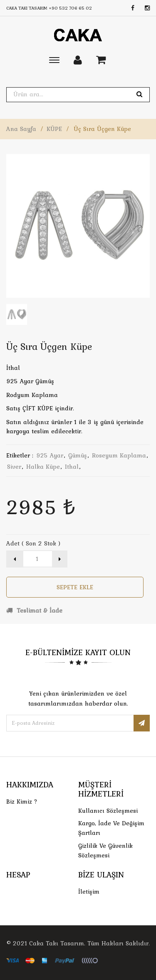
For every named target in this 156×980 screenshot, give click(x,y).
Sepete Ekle (75, 587)
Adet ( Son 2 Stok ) (33, 543)
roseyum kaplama (119, 455)
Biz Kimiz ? (22, 802)
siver (14, 467)
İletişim (89, 892)
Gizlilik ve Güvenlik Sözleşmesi (105, 851)
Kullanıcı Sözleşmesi (108, 811)
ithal (72, 467)
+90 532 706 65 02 (70, 8)
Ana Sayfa (21, 129)
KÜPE (54, 129)
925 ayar (50, 455)
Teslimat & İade (34, 611)
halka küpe (43, 467)
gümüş (78, 455)
